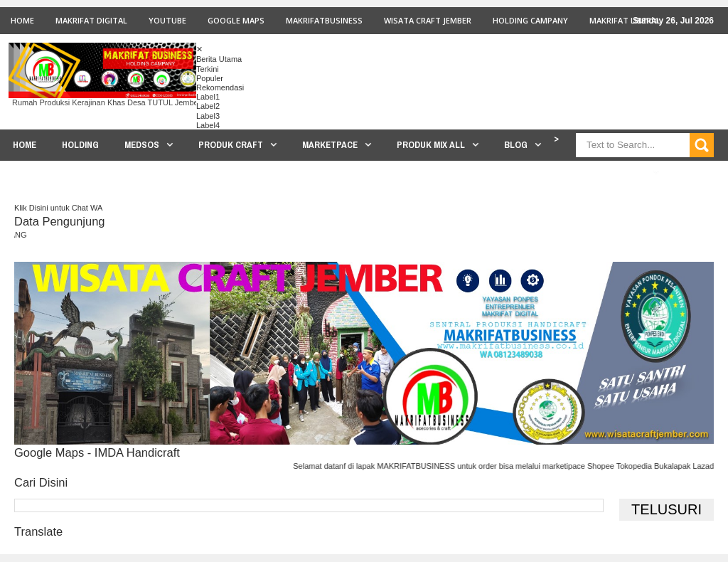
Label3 (208, 116)
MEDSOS (142, 145)
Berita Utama (219, 59)
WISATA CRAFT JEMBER (428, 20)
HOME (25, 145)
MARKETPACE (330, 145)
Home (22, 20)
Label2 (208, 106)
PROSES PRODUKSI (606, 173)
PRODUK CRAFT (231, 145)
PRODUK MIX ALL (431, 145)
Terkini (208, 69)
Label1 (208, 97)
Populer (210, 78)
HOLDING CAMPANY (530, 20)
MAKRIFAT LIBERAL (625, 20)
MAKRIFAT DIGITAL (91, 20)
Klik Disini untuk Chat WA (58, 208)
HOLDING (80, 145)
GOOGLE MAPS (236, 20)
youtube (167, 20)
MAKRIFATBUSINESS (324, 20)
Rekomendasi (220, 88)
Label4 (208, 125)
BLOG (516, 145)
